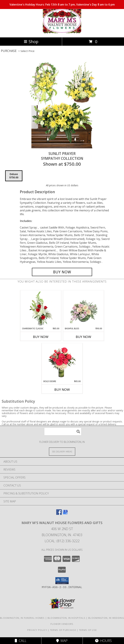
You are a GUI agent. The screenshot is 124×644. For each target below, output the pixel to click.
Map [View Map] (62, 641)
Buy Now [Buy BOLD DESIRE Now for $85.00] (62, 390)
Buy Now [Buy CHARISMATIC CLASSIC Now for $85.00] (41, 337)
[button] (62, 581)
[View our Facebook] (59, 514)
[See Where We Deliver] (62, 451)
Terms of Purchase (63, 630)
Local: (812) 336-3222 (62, 541)
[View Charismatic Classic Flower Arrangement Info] (41, 309)
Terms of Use (88, 630)
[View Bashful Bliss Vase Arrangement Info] (83, 309)
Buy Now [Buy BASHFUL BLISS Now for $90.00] (83, 337)
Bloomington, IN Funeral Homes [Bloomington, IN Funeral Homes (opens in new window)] (22, 618)
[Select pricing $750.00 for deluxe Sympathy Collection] (14, 176)
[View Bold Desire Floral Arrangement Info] (62, 361)
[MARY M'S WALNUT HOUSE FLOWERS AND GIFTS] (62, 32)
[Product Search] (63, 431)
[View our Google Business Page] (65, 514)
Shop (31, 41)
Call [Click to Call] (21, 641)
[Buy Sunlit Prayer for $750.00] (62, 272)
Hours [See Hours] (103, 641)
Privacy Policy (37, 630)
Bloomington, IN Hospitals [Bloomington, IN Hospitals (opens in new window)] (67, 618)
